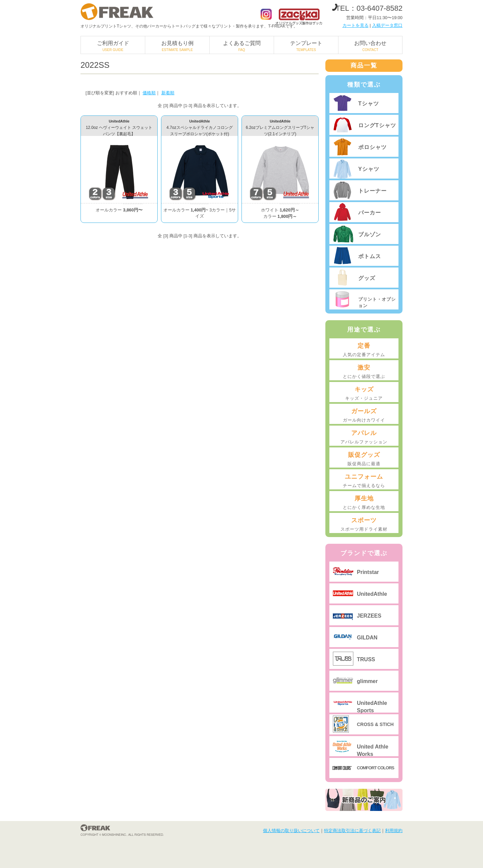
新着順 (168, 93)
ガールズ (364, 416)
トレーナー (372, 191)
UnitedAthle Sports (372, 706)
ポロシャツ (372, 147)
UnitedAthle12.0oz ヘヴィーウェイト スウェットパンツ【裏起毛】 (119, 128)
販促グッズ (364, 459)
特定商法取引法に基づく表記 (352, 831)
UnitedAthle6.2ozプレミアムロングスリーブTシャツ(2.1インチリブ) (280, 128)
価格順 (149, 93)
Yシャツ (369, 169)
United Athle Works (373, 750)
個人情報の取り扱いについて (291, 831)
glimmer (367, 681)
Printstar (368, 572)
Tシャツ (369, 104)
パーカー (370, 213)
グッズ (367, 278)
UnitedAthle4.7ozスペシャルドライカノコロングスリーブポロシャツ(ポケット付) (199, 128)
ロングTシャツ (377, 125)
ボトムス (370, 256)
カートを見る (356, 25)
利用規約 (394, 831)
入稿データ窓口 (387, 25)
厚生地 (364, 503)
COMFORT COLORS (375, 768)
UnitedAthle (372, 594)
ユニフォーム (364, 481)
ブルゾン (370, 234)
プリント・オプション (377, 302)
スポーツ (364, 525)
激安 (364, 372)
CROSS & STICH (375, 724)
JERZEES (369, 616)
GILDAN (367, 638)
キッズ (364, 394)
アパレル (364, 437)
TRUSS (366, 659)
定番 (364, 350)
